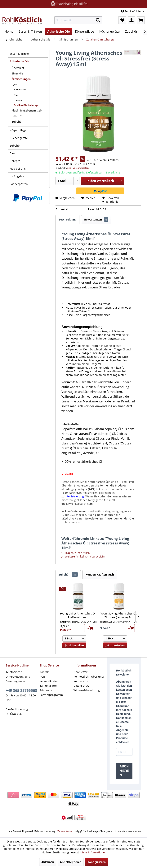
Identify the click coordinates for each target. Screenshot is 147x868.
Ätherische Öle (19, 61)
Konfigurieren (97, 862)
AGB (42, 677)
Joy (15, 84)
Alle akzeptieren (71, 862)
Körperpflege (18, 130)
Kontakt (45, 672)
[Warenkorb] (141, 20)
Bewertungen (96, 219)
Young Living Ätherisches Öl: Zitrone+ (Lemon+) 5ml (119, 615)
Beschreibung (67, 219)
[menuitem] (78, 20)
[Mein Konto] (131, 20)
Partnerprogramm (51, 695)
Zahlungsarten (49, 686)
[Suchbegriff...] (78, 20)
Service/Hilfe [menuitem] (131, 11)
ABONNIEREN (124, 771)
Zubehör (17, 122)
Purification (20, 90)
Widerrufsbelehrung (87, 690)
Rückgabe (46, 690)
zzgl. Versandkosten (78, 168)
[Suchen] (98, 20)
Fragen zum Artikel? (76, 553)
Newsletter (80, 672)
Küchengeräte (19, 138)
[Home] (9, 31)
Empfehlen (111, 202)
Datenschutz (82, 686)
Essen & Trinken (20, 54)
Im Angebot (17, 176)
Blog (13, 153)
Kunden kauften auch (100, 574)
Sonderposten (19, 184)
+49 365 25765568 (21, 690)
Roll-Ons (17, 116)
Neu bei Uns (18, 169)
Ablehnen (48, 862)
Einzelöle (17, 73)
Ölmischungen (21, 79)
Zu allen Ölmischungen (27, 105)
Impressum (81, 681)
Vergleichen (65, 198)
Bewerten (111, 198)
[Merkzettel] (122, 20)
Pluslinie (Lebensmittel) (27, 110)
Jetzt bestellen (74, 645)
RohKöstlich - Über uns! (89, 677)
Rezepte (15, 161)
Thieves (18, 100)
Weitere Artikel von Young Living (84, 556)
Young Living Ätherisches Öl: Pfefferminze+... (78, 615)
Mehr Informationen (93, 852)
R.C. (16, 95)
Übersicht (18, 68)
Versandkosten (49, 681)
